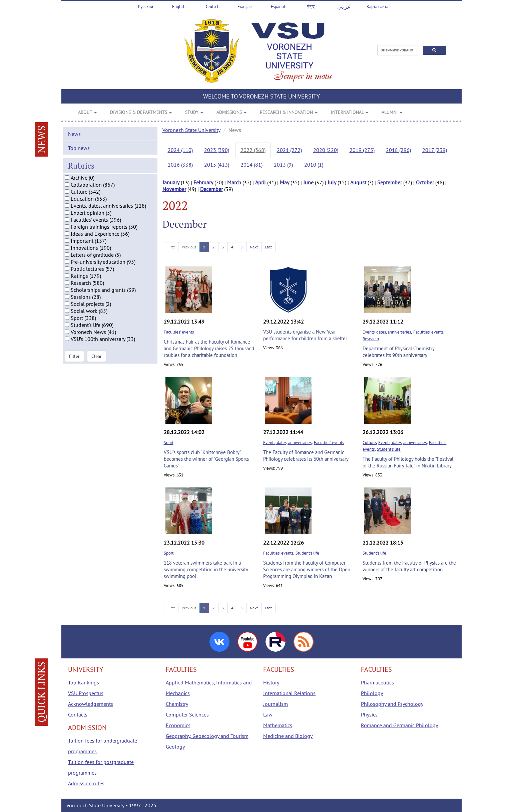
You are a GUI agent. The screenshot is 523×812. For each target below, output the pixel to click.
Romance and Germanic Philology (399, 725)
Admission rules (86, 783)
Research (371, 339)
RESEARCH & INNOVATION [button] (289, 112)
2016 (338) (180, 165)
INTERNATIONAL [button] (350, 112)
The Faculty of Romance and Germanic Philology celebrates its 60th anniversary (306, 456)
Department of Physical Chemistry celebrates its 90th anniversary (398, 352)
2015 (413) (217, 165)
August (358, 182)
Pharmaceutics (377, 682)
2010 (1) (314, 165)
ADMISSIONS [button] (231, 112)
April (260, 182)
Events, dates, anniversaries (387, 332)
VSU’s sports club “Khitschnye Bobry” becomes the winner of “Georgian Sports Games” (206, 459)
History (271, 682)
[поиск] (397, 50)
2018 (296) (398, 150)
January (171, 182)
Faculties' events (179, 332)
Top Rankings (84, 682)
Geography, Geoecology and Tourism (207, 736)
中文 (311, 7)
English (179, 7)
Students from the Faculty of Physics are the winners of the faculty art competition (409, 566)
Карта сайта (377, 7)
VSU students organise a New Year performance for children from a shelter (305, 335)
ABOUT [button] (87, 112)
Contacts (78, 715)
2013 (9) (283, 165)
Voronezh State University (191, 130)
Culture (369, 443)
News (74, 139)
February (203, 182)
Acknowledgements (91, 704)
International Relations (289, 693)
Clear (97, 362)
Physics (369, 715)
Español (278, 7)
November (174, 189)
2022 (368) (253, 150)
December (211, 189)
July (332, 182)
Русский (146, 7)
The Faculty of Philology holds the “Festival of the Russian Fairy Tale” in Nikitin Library (408, 462)
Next (254, 247)
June (308, 182)
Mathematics (278, 725)
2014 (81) (251, 165)
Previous (189, 247)
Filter (74, 362)
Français (245, 7)
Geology (175, 747)
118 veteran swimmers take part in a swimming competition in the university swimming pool (206, 569)
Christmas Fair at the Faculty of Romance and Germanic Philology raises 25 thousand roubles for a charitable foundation (209, 348)
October (425, 182)
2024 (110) (180, 150)
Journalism (276, 704)
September (390, 182)
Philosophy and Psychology (392, 704)
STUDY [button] (194, 112)
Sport (169, 443)
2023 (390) (217, 150)
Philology (372, 693)
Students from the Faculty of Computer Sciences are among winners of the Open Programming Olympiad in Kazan (307, 569)
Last (268, 247)
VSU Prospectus (86, 693)
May (285, 182)
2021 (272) (289, 150)
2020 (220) (326, 150)
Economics (178, 725)
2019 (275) (362, 150)
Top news (79, 153)
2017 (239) (435, 150)
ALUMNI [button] (392, 112)
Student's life (389, 449)
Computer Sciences (187, 715)
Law (268, 715)
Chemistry (177, 704)
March (234, 182)
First (171, 247)
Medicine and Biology (288, 736)
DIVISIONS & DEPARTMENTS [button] (141, 112)
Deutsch (212, 7)
